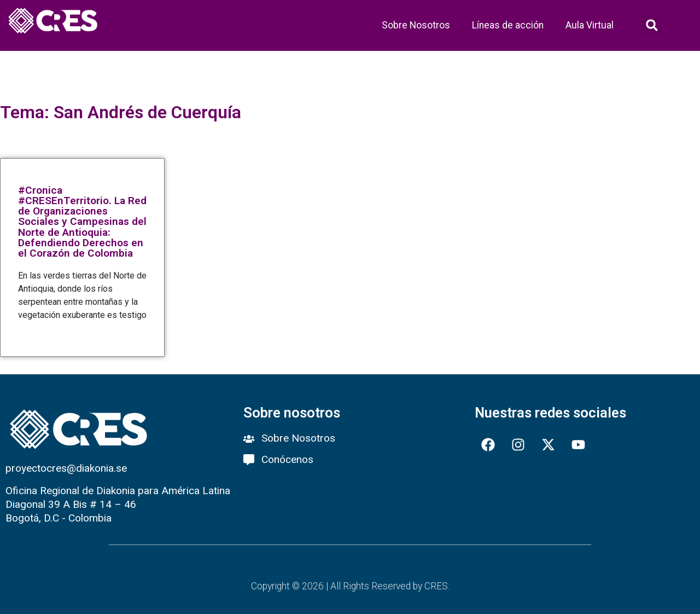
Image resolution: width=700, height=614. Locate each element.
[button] (652, 25)
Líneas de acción (508, 25)
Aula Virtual (590, 25)
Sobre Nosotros (416, 25)
